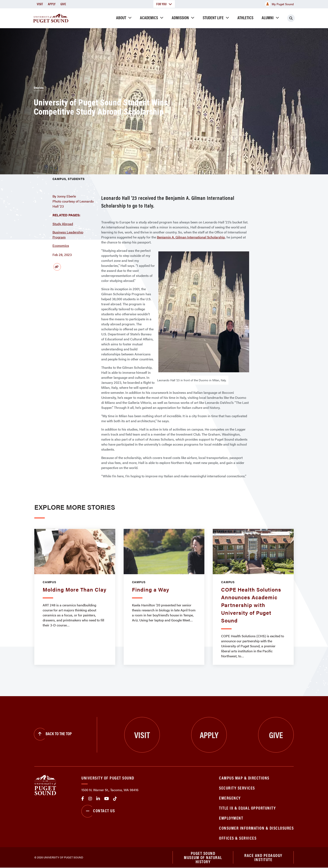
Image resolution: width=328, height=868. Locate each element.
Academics (149, 17)
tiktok (115, 799)
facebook (83, 799)
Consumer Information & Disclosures (256, 828)
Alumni (268, 17)
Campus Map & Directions (244, 778)
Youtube (107, 799)
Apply (52, 4)
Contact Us (98, 811)
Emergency (230, 798)
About (121, 17)
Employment (231, 818)
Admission (180, 17)
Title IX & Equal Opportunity (247, 808)
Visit (40, 4)
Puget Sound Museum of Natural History (203, 858)
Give (63, 4)
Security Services (237, 788)
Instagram (90, 799)
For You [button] (164, 4)
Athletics (245, 17)
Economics (61, 245)
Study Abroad (63, 224)
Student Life (213, 17)
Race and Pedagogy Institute (263, 857)
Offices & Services (238, 838)
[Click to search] (291, 18)
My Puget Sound (279, 4)
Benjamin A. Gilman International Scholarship (191, 237)
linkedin (98, 799)
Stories (39, 87)
